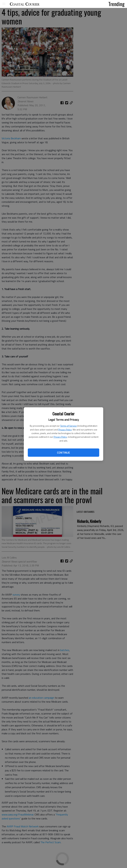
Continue (63, 453)
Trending (116, 4)
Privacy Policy (65, 430)
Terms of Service (68, 426)
